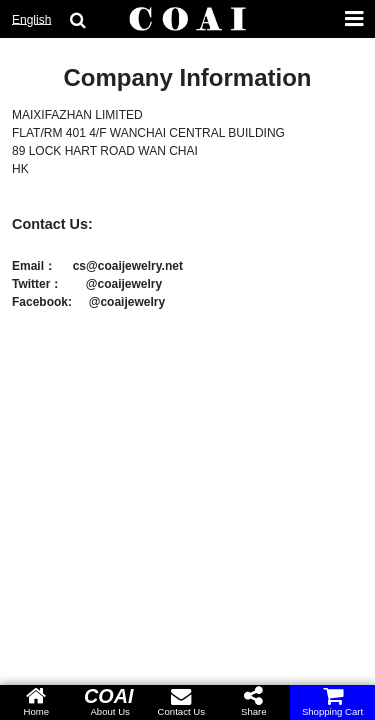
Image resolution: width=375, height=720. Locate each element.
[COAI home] (188, 20)
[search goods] (78, 20)
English (31, 20)
